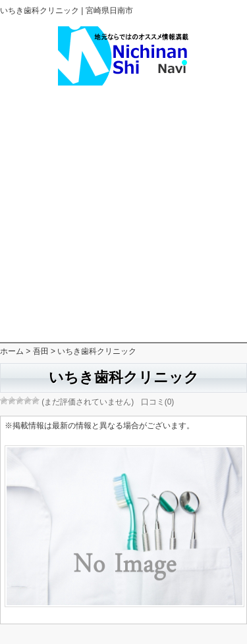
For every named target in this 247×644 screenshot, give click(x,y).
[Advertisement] (123, 214)
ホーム (12, 351)
